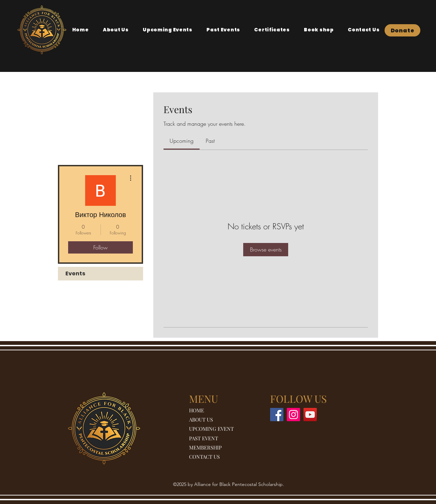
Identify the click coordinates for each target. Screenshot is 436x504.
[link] (182, 141)
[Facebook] (277, 415)
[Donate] (402, 30)
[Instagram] (293, 415)
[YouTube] (310, 415)
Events (75, 273)
